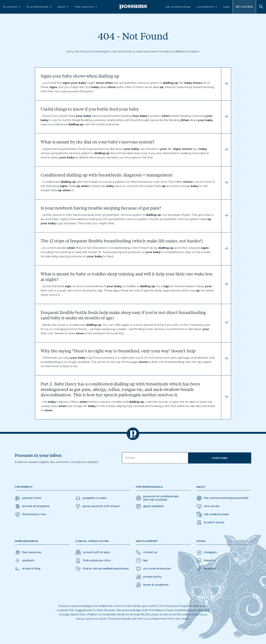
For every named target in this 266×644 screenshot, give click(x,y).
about (63, 8)
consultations (207, 8)
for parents (12, 8)
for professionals (39, 8)
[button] (30, 514)
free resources (86, 8)
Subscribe (225, 458)
